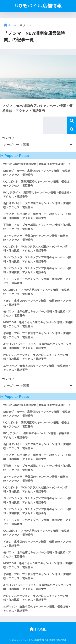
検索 (72, 121)
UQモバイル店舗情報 (38, 6)
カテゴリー (10, 138)
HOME (38, 629)
